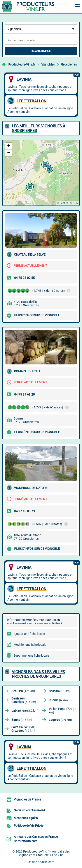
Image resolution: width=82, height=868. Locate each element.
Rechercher (41, 51)
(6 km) (58, 700)
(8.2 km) (25, 711)
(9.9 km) (60, 720)
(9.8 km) (22, 720)
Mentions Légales (26, 818)
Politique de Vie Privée (29, 826)
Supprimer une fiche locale (31, 656)
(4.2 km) (23, 691)
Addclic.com (46, 862)
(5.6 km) (24, 700)
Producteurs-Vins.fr (22, 64)
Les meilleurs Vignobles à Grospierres (39, 128)
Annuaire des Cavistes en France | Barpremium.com (36, 839)
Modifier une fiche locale (30, 645)
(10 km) (23, 729)
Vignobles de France (27, 799)
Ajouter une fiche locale (29, 634)
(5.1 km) (60, 691)
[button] (29, 186)
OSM (76, 203)
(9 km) (62, 711)
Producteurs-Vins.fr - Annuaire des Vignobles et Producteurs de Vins (44, 853)
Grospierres (69, 64)
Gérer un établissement (29, 810)
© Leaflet (62, 203)
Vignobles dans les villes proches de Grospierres (38, 674)
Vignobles (48, 64)
